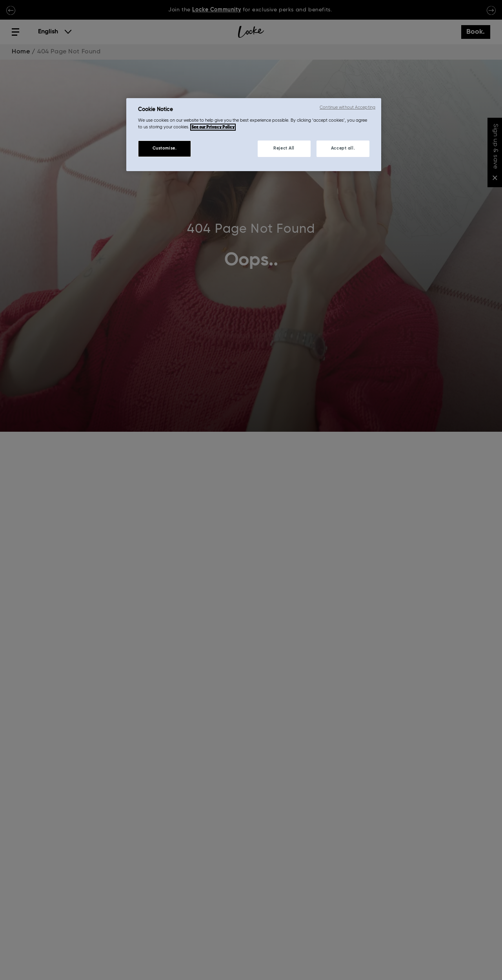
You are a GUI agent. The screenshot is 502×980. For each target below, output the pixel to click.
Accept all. (343, 148)
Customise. (165, 148)
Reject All (284, 148)
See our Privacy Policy (213, 127)
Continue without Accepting (347, 108)
